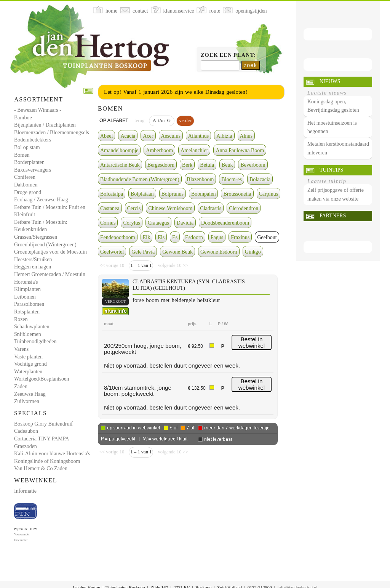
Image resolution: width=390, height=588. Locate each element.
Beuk (227, 165)
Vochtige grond (30, 364)
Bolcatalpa (112, 194)
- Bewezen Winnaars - (38, 110)
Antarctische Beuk (120, 165)
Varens (21, 349)
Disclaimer (21, 540)
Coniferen (25, 177)
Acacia (128, 136)
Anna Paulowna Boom (240, 150)
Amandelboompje (119, 150)
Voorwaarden (22, 534)
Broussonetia (237, 194)
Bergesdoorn (161, 165)
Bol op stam (27, 147)
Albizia (224, 136)
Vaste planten (28, 357)
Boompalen (204, 194)
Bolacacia (260, 179)
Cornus (108, 223)
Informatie (25, 491)
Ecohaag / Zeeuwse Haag (41, 200)
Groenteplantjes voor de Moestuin (50, 252)
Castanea (110, 208)
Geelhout (267, 237)
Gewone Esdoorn (219, 252)
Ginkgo (253, 252)
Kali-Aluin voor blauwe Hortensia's (52, 454)
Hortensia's (26, 282)
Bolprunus (173, 194)
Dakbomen (26, 185)
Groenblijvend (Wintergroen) (45, 245)
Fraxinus (240, 237)
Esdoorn (194, 237)
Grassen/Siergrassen (36, 237)
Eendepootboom (118, 237)
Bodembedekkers (33, 140)
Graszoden (26, 446)
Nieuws (330, 81)
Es (175, 237)
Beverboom (253, 165)
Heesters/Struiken (33, 259)
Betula (207, 165)
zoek (250, 65)
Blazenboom (201, 179)
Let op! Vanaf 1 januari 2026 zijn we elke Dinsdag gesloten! (176, 92)
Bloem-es (232, 179)
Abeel (106, 136)
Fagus (217, 237)
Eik (146, 237)
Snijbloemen (28, 334)
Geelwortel (112, 252)
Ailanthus (198, 136)
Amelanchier (194, 150)
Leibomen (25, 297)
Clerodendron (244, 208)
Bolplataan (142, 194)
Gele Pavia (143, 252)
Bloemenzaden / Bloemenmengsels (52, 133)
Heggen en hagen (33, 267)
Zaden (21, 386)
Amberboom (159, 150)
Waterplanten (28, 372)
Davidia (185, 223)
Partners (333, 216)
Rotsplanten (27, 312)
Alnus (246, 136)
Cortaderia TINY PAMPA (42, 439)
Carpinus (269, 194)
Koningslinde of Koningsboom (47, 461)
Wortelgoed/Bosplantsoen (42, 379)
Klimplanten (27, 289)
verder (185, 120)
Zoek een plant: (229, 55)
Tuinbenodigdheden (35, 341)
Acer (148, 136)
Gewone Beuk (177, 252)
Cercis (134, 208)
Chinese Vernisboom (170, 208)
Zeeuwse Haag (30, 394)
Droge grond (28, 192)
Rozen (21, 319)
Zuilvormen (27, 401)
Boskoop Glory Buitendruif (43, 424)
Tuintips (331, 170)
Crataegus (158, 223)
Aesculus (171, 136)
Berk (187, 165)
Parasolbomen (29, 304)
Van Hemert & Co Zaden (41, 468)
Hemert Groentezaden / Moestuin (50, 274)
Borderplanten (29, 162)
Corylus (131, 223)
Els (161, 237)
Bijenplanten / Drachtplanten (45, 125)
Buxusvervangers (33, 170)
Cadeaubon (26, 431)
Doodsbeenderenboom (225, 223)
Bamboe (23, 118)
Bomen (22, 155)
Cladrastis (211, 208)
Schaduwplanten (32, 327)
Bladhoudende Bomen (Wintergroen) (140, 179)
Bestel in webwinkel (252, 342)
